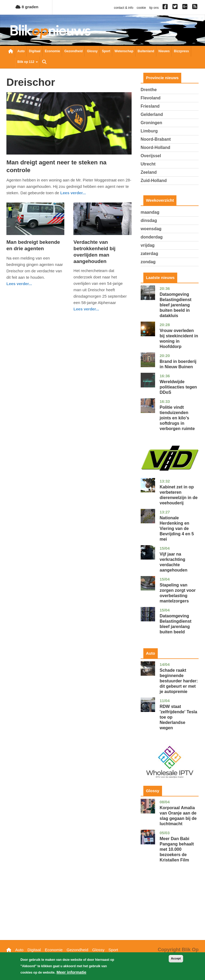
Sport (106, 51)
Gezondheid (74, 51)
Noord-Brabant (156, 139)
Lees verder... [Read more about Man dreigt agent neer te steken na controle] (73, 193)
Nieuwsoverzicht (11, 52)
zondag (148, 262)
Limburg (149, 131)
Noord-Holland (155, 147)
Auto (21, 51)
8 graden (27, 7)
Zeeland (149, 172)
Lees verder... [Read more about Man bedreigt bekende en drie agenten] (19, 284)
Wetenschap (124, 51)
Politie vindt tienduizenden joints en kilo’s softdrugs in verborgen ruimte (177, 418)
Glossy (92, 51)
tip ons (154, 8)
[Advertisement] (170, 909)
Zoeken (44, 62)
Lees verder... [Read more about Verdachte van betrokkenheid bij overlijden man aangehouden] (86, 309)
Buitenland (146, 51)
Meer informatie (72, 973)
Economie (52, 51)
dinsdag (149, 220)
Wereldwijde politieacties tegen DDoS (178, 387)
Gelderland (152, 114)
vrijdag (148, 245)
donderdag (152, 237)
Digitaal (35, 51)
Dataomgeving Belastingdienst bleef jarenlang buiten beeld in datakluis (176, 305)
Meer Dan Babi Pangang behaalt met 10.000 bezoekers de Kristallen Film (177, 849)
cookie (141, 8)
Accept (176, 959)
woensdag (151, 229)
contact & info (124, 8)
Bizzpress (182, 51)
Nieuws (164, 51)
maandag (150, 212)
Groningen (151, 123)
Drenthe (149, 90)
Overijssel (151, 156)
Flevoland (151, 98)
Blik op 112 (28, 62)
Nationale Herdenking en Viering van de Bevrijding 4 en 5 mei (177, 529)
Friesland (150, 106)
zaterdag (149, 254)
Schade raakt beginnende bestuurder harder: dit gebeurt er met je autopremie (179, 681)
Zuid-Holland (154, 181)
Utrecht (148, 164)
